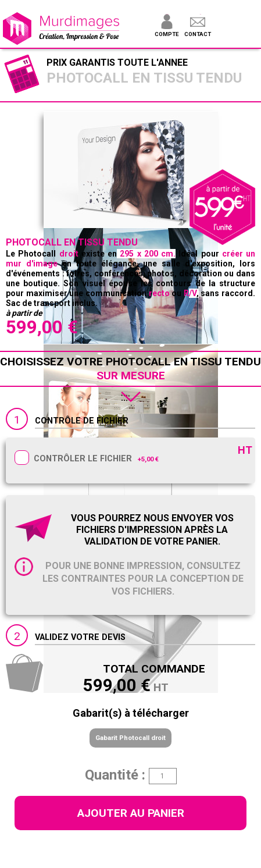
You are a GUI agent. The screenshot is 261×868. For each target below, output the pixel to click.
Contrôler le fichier (83, 459)
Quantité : (115, 775)
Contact (198, 34)
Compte (167, 34)
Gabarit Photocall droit (130, 738)
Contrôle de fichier (82, 421)
